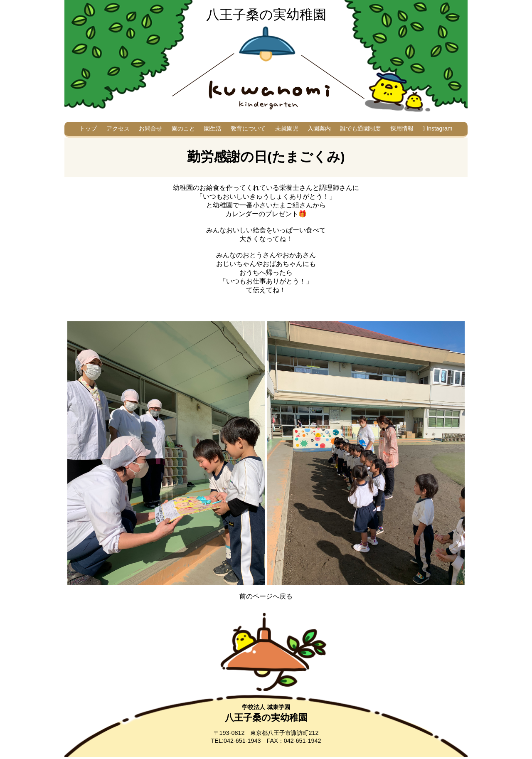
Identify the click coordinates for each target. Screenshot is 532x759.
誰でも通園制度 (360, 128)
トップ (88, 128)
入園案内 (319, 128)
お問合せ (150, 128)
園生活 (213, 128)
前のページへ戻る (266, 596)
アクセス (118, 128)
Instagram (437, 128)
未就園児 (287, 128)
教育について (248, 128)
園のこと (183, 128)
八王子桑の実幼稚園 (266, 15)
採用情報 (402, 128)
